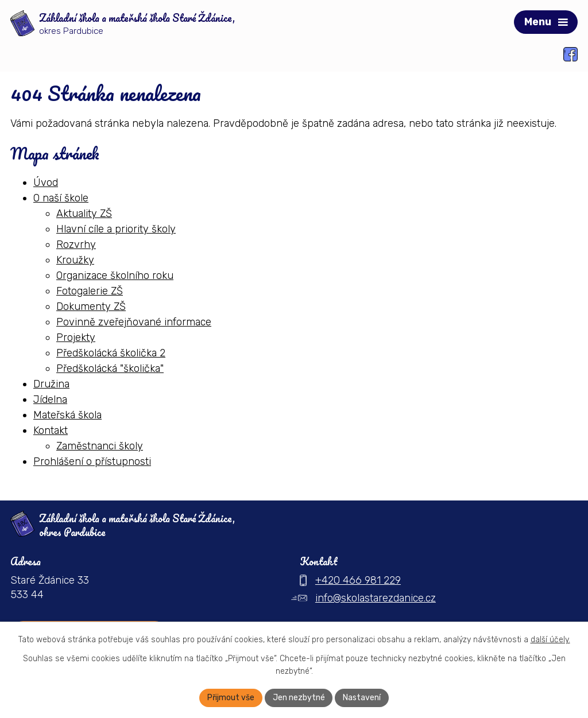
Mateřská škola (67, 414)
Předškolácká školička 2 (111, 352)
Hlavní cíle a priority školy (116, 228)
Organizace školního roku (115, 275)
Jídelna (50, 399)
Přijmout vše (231, 698)
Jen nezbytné (299, 698)
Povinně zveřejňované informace (134, 321)
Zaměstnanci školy (100, 445)
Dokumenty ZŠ (91, 306)
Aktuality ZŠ (84, 213)
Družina (51, 383)
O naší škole (61, 197)
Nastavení (362, 698)
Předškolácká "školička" (110, 368)
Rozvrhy (76, 244)
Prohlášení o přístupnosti (92, 461)
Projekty (76, 337)
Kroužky (75, 259)
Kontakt (51, 430)
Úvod (46, 182)
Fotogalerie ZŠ (90, 290)
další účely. (550, 640)
